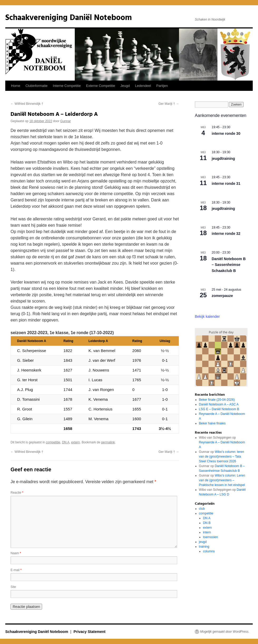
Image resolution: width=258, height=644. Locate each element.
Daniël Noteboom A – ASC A (219, 404)
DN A (66, 442)
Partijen (162, 86)
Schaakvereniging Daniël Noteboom (69, 18)
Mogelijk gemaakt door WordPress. (225, 632)
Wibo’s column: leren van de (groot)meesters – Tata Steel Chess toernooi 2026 (222, 457)
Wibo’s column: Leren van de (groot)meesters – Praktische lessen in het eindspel (222, 480)
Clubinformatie (37, 86)
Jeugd (125, 86)
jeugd (203, 542)
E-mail (16, 570)
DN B (207, 523)
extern (75, 442)
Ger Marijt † (169, 104)
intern (207, 532)
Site (13, 587)
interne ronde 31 (226, 184)
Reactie (17, 493)
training (204, 547)
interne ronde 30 (226, 133)
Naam (16, 553)
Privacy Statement (89, 632)
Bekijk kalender (207, 316)
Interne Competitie (67, 86)
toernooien (210, 537)
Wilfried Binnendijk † (27, 104)
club (202, 509)
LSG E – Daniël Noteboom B (219, 409)
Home (16, 86)
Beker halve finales (212, 423)
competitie (53, 442)
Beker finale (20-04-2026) (217, 400)
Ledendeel (143, 86)
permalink (108, 442)
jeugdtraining (223, 158)
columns (209, 551)
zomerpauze (222, 296)
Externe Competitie (101, 86)
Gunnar (66, 121)
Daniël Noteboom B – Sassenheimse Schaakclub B (229, 265)
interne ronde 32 (226, 234)
